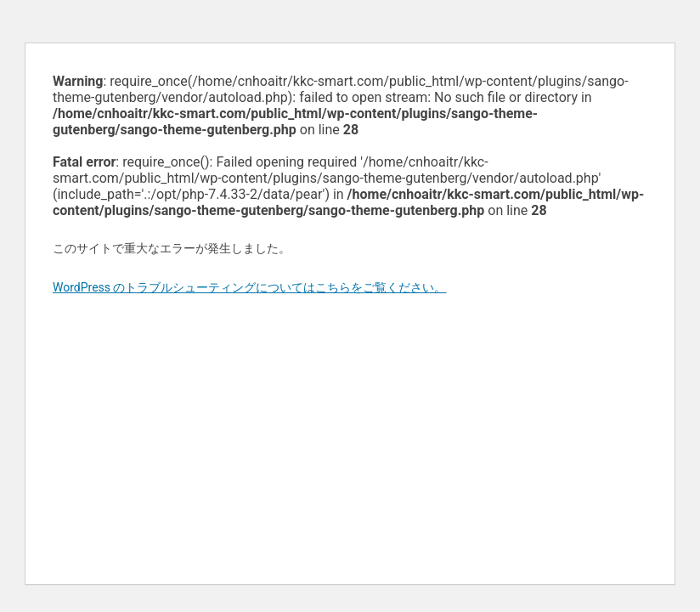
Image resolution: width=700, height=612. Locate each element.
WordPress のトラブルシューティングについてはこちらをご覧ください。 (250, 287)
